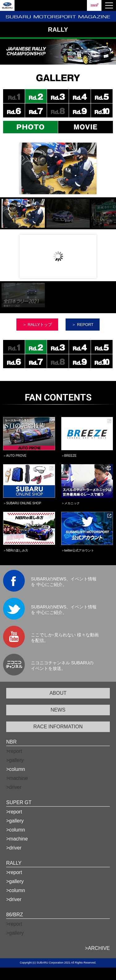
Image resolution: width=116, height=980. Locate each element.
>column (16, 769)
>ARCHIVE (97, 948)
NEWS (58, 710)
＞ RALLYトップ (37, 325)
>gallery (15, 821)
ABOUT (58, 693)
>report (14, 812)
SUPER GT (19, 802)
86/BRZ (15, 915)
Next (92, 168)
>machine (17, 839)
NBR (11, 742)
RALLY (14, 863)
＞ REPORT (83, 325)
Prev (24, 256)
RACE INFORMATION (58, 727)
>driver (14, 848)
